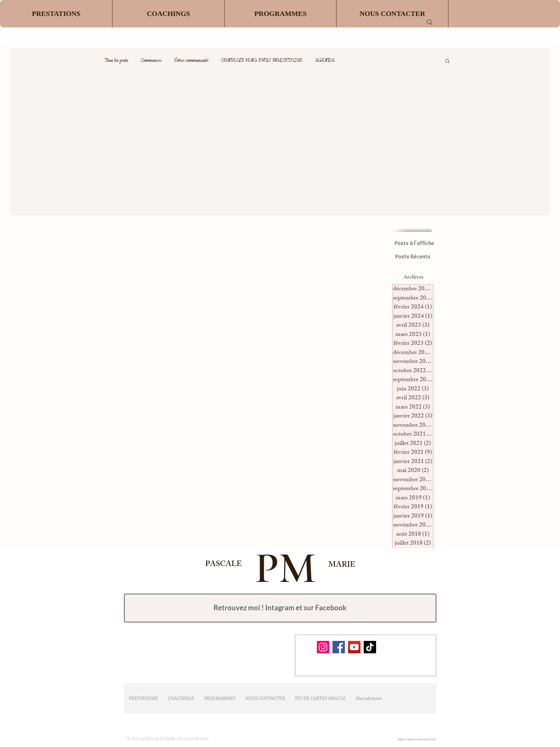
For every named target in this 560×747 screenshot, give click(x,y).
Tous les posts (116, 60)
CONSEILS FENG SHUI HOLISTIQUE (262, 60)
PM (280, 568)
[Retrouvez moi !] (280, 608)
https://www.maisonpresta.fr (417, 740)
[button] (168, 14)
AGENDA (325, 60)
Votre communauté (191, 60)
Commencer (151, 60)
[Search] (430, 22)
